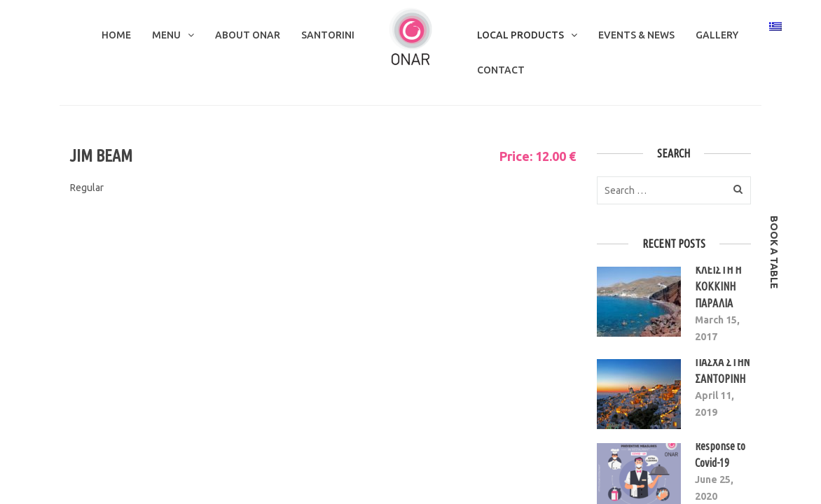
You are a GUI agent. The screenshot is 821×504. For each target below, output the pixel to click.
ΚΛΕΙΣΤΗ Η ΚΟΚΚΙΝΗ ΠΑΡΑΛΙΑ (718, 286)
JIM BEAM (101, 156)
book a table (774, 252)
